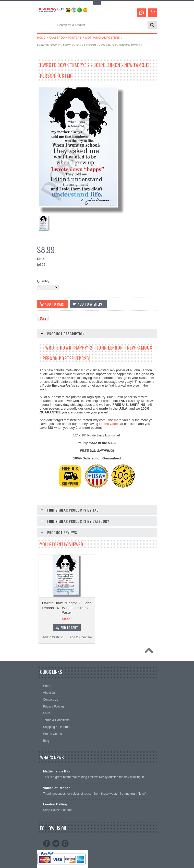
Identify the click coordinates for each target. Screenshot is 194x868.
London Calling (55, 804)
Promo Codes (109, 424)
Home (41, 38)
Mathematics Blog (57, 771)
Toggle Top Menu (97, 3)
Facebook (47, 843)
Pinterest (65, 843)
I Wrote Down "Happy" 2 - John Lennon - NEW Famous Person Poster (67, 608)
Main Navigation (41, 25)
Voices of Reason (57, 788)
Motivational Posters (102, 38)
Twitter (56, 843)
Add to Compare (81, 637)
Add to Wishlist (52, 637)
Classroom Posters (65, 38)
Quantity (43, 281)
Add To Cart (69, 628)
